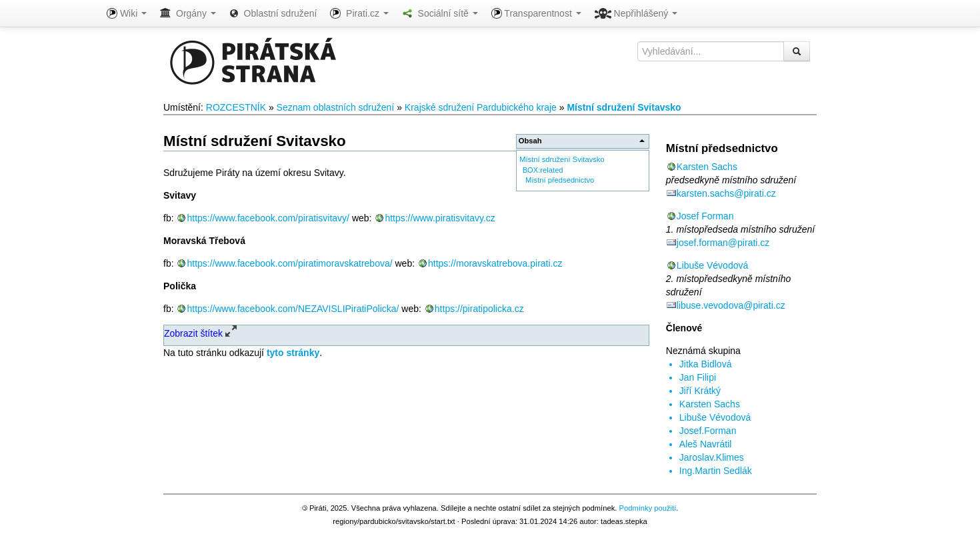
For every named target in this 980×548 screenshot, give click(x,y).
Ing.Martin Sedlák (716, 471)
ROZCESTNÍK (236, 107)
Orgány (188, 13)
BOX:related (543, 170)
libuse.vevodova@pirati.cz (731, 305)
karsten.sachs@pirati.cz (726, 193)
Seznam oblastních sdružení (336, 107)
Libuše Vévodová (712, 265)
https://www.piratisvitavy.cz (440, 218)
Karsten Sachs (707, 167)
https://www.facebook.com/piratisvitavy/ (268, 218)
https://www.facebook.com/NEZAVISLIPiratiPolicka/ (293, 309)
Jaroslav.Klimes (712, 457)
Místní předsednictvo (560, 180)
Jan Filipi (698, 377)
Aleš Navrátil (706, 444)
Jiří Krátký (700, 391)
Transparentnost (536, 13)
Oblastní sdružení (273, 13)
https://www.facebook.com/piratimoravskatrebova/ (289, 263)
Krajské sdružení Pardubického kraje (481, 107)
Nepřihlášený (636, 13)
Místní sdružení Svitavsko (624, 107)
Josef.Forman (708, 431)
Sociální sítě (440, 13)
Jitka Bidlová (706, 364)
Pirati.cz (359, 13)
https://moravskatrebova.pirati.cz (495, 263)
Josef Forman (705, 216)
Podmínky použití (647, 508)
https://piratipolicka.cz (479, 309)
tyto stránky (293, 353)
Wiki (127, 13)
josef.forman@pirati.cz (723, 243)
